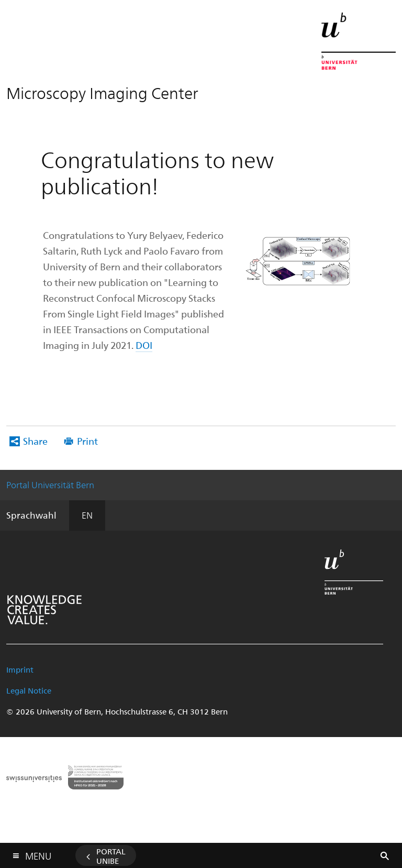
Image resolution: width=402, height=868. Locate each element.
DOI (144, 345)
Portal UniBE (111, 856)
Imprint (20, 669)
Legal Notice (29, 690)
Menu (38, 854)
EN (87, 515)
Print (87, 441)
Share (35, 441)
